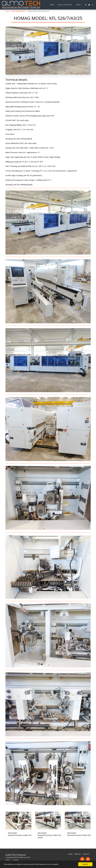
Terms (8, 860)
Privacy (16, 860)
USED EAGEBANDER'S (19, 11)
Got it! (85, 864)
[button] (89, 5)
